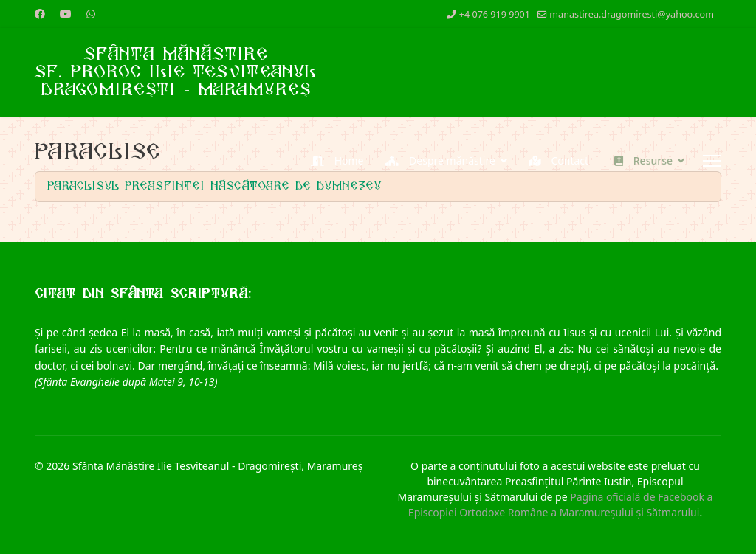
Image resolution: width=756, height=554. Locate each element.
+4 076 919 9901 (495, 14)
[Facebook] (40, 14)
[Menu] (712, 161)
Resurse (640, 160)
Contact (555, 160)
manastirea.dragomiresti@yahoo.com (632, 14)
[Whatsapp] (91, 14)
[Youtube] (66, 14)
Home (333, 160)
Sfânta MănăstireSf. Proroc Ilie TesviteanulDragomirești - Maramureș (175, 72)
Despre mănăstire (436, 160)
